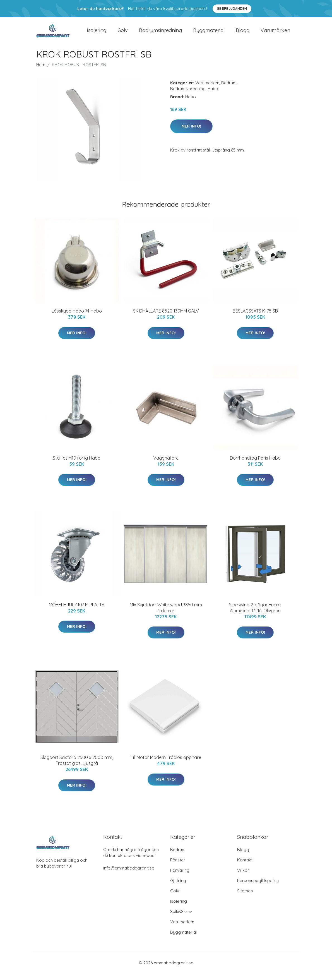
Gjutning (178, 888)
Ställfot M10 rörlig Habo (77, 465)
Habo (213, 96)
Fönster (178, 867)
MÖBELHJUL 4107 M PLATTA (77, 612)
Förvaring (180, 878)
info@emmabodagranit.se (129, 875)
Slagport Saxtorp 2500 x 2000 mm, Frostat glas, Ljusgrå (77, 768)
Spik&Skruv (181, 919)
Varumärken (275, 34)
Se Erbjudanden (232, 9)
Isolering (97, 34)
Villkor (243, 878)
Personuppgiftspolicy (258, 888)
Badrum (229, 90)
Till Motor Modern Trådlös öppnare (166, 765)
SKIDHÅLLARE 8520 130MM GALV (166, 318)
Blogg (243, 34)
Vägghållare (166, 465)
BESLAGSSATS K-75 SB (255, 318)
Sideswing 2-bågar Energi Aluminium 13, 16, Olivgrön (255, 615)
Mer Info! (191, 133)
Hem (41, 72)
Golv (123, 34)
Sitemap (245, 898)
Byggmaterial (209, 34)
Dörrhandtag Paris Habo (255, 465)
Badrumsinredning (160, 34)
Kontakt (245, 867)
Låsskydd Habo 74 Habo (77, 318)
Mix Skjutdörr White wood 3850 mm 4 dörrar (166, 615)
